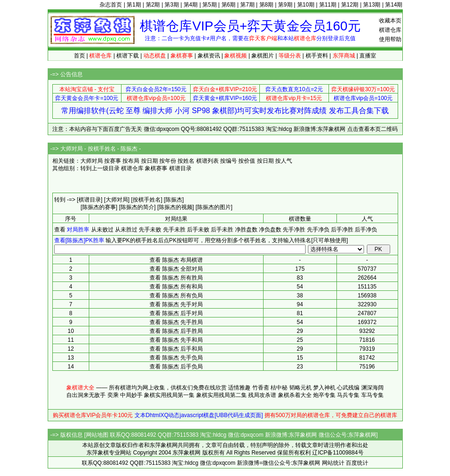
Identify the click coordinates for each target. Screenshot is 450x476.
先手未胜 (174, 230)
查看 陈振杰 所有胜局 (176, 278)
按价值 (247, 161)
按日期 (150, 161)
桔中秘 (279, 388)
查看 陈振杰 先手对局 (176, 304)
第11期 (328, 5)
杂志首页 (111, 5)
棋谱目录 (180, 168)
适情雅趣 (239, 388)
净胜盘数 (246, 230)
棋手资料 (317, 56)
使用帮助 (390, 39)
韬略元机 (300, 388)
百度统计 (357, 463)
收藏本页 (390, 21)
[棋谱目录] (90, 200)
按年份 (168, 161)
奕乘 (113, 395)
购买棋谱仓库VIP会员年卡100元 (93, 415)
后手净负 (366, 230)
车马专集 (372, 395)
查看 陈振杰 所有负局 (176, 296)
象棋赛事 (156, 168)
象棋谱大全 (80, 388)
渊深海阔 (372, 388)
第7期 (247, 5)
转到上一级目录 (100, 168)
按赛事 (113, 161)
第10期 (306, 5)
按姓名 (186, 161)
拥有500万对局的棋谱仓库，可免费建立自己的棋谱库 (331, 415)
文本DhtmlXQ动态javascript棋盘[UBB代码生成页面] (199, 415)
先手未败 (150, 230)
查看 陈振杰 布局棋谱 (176, 260)
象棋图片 (263, 56)
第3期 (172, 5)
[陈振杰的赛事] (99, 207)
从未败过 (102, 230)
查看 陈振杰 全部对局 (176, 269)
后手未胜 (222, 230)
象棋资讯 (209, 56)
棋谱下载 (128, 56)
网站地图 (97, 435)
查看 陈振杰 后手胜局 (176, 331)
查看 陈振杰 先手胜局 (176, 322)
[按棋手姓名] (147, 200)
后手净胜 (342, 230)
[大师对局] (117, 200)
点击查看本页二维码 (372, 129)
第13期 (372, 5)
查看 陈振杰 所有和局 (176, 287)
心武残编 (348, 388)
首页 (79, 56)
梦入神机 (324, 388)
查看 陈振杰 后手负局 (176, 367)
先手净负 (318, 230)
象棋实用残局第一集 (169, 395)
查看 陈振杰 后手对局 (176, 313)
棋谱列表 (207, 161)
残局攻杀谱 (262, 395)
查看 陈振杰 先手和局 (176, 340)
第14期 (394, 5)
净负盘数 (270, 230)
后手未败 (198, 230)
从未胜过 (126, 230)
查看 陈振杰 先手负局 (176, 358)
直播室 (368, 56)
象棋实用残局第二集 (221, 395)
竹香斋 (261, 388)
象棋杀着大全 (295, 395)
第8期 (267, 5)
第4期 (191, 5)
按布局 (131, 161)
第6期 (229, 5)
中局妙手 (131, 395)
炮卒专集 (324, 395)
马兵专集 (348, 395)
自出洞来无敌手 (86, 395)
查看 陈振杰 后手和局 (176, 349)
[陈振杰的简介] (138, 207)
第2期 (153, 5)
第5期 (210, 5)
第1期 (134, 5)
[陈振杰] (174, 200)
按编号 (229, 161)
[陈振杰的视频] (176, 207)
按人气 (284, 161)
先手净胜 (294, 230)
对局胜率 (78, 230)
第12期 (350, 5)
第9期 (285, 5)
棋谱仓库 (390, 30)
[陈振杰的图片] (214, 207)
